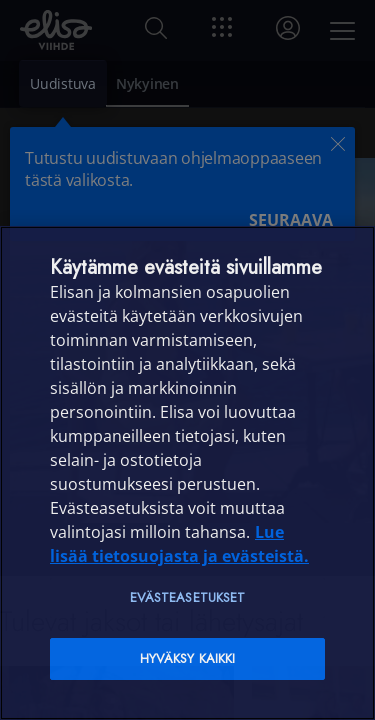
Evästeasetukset (188, 597)
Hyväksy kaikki (188, 658)
